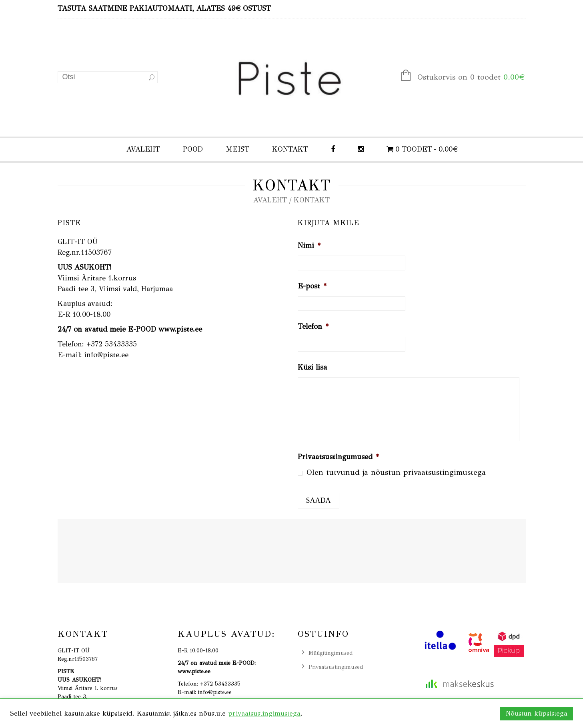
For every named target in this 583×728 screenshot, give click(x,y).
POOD (193, 149)
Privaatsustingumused (338, 457)
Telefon (313, 326)
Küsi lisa (312, 367)
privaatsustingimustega (445, 472)
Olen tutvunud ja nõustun (396, 472)
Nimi (309, 246)
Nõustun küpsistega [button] (537, 713)
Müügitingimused (331, 653)
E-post (312, 286)
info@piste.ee (106, 355)
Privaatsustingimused (336, 667)
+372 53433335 (112, 344)
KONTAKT (290, 149)
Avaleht (270, 200)
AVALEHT (143, 149)
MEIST (237, 149)
